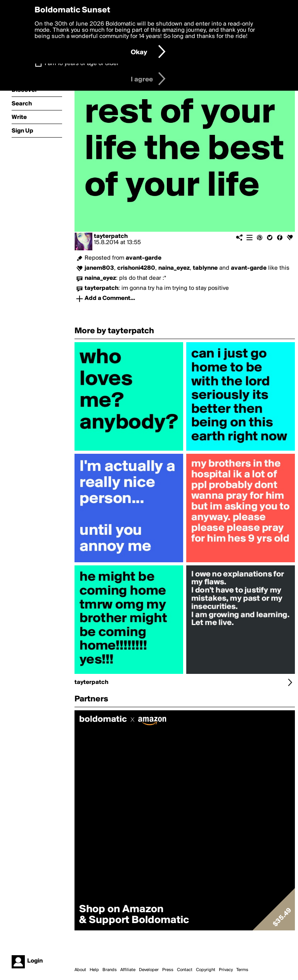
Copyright (206, 970)
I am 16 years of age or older (82, 64)
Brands (110, 970)
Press (168, 970)
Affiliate (128, 970)
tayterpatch (111, 236)
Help (94, 970)
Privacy (226, 970)
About (80, 970)
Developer (149, 970)
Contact (185, 970)
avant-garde (144, 258)
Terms (242, 970)
